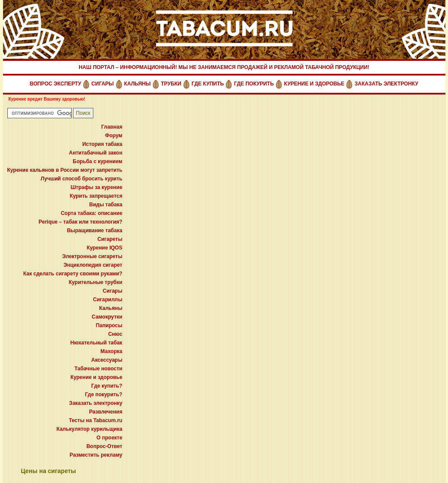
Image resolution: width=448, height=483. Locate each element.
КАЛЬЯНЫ (137, 84)
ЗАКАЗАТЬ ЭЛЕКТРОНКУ (386, 84)
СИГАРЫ (103, 84)
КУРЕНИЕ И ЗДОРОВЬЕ (315, 84)
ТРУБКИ (171, 84)
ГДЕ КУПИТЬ (208, 84)
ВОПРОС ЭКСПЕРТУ (56, 84)
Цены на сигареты (48, 471)
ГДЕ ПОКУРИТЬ (254, 84)
